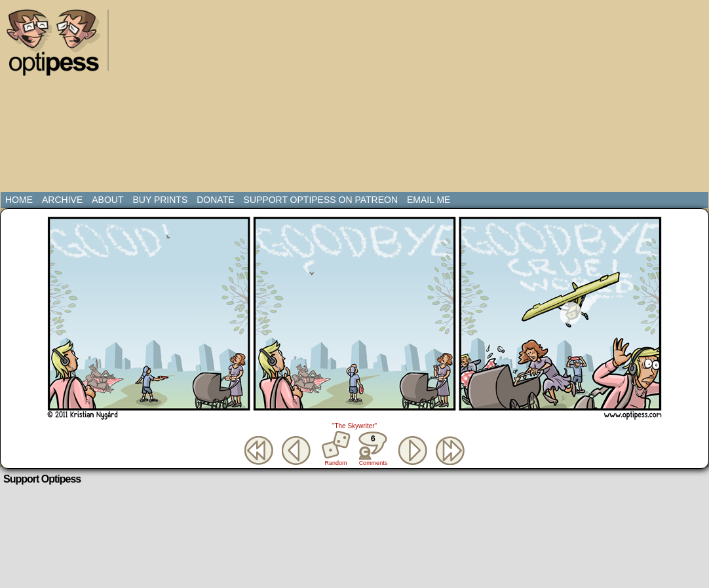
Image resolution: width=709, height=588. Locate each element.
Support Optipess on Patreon (321, 200)
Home (19, 200)
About (107, 200)
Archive (62, 200)
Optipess (60, 46)
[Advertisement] (311, 98)
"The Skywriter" (354, 426)
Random (336, 463)
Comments (373, 449)
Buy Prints (160, 200)
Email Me (429, 200)
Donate (215, 200)
